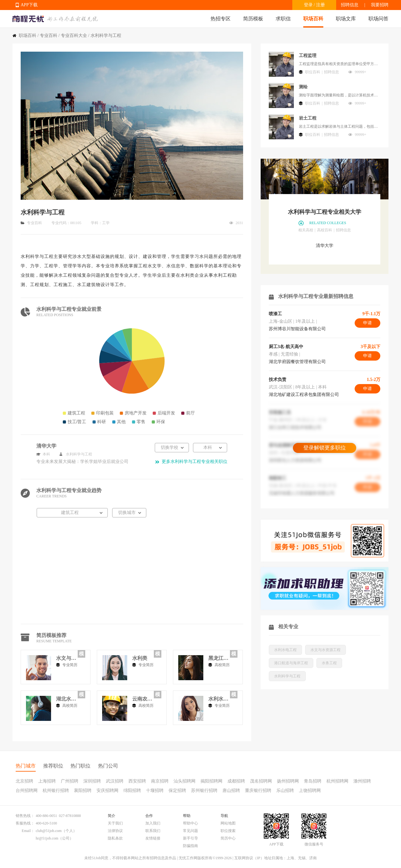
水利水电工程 (218, 699)
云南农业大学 (142, 699)
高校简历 (222, 665)
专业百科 (49, 36)
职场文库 (346, 19)
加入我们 (153, 823)
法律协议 (115, 831)
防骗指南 (190, 846)
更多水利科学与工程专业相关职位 (195, 462)
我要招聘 (380, 5)
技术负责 (278, 380)
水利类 (140, 658)
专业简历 (70, 665)
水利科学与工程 (287, 676)
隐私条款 (115, 838)
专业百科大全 (74, 36)
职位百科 (313, 72)
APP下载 (29, 5)
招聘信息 (350, 5)
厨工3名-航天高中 (286, 347)
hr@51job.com (47, 838)
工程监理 (308, 56)
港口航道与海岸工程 (291, 663)
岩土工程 (308, 118)
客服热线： (25, 823)
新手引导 (190, 838)
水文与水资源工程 (66, 658)
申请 (367, 323)
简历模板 (253, 19)
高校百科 (325, 230)
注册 (320, 5)
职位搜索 (228, 831)
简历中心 (228, 838)
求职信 (283, 19)
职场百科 (313, 19)
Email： (28, 831)
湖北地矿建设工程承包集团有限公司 (304, 395)
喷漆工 (275, 314)
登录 (308, 5)
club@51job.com (49, 831)
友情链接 (153, 838)
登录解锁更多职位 (325, 448)
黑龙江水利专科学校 (218, 658)
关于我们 (115, 823)
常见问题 (190, 831)
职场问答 (378, 19)
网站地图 (228, 823)
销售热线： (25, 816)
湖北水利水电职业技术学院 (66, 699)
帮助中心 (190, 823)
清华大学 (325, 246)
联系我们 (153, 831)
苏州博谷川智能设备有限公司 (297, 329)
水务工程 (329, 663)
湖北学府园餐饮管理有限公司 (297, 362)
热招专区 (221, 19)
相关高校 (306, 230)
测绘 (303, 87)
